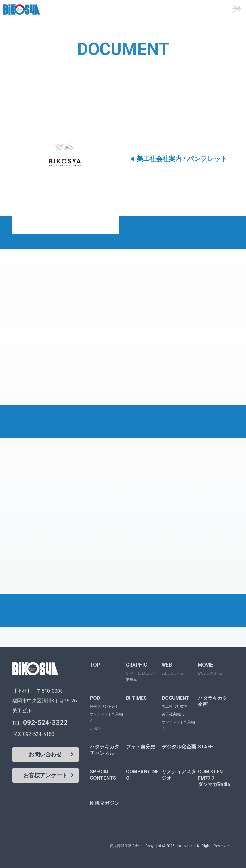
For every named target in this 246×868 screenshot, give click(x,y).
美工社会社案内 (175, 706)
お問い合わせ (45, 755)
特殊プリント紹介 (104, 706)
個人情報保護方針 (124, 846)
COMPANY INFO (142, 775)
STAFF (205, 747)
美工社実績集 (173, 714)
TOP (95, 665)
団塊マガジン (104, 803)
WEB (167, 665)
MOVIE (205, 665)
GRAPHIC (136, 665)
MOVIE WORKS (210, 673)
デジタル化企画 (179, 747)
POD (95, 698)
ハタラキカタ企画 (213, 701)
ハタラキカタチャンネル (104, 750)
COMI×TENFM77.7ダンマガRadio (214, 778)
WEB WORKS (172, 673)
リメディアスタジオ (179, 775)
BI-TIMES (136, 698)
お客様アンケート (45, 775)
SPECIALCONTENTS (103, 775)
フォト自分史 (141, 747)
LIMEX (95, 728)
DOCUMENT (176, 698)
